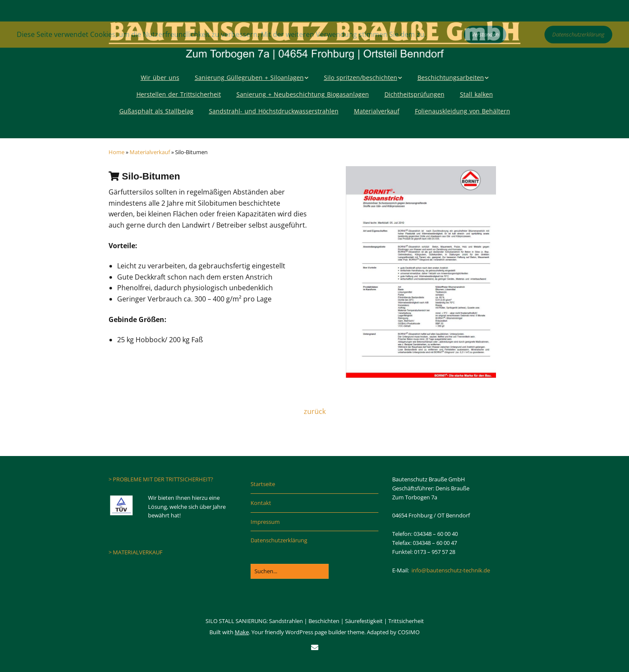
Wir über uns (160, 78)
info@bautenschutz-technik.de (451, 570)
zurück (315, 411)
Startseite (263, 484)
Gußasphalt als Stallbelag (156, 111)
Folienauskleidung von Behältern (463, 111)
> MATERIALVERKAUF (136, 552)
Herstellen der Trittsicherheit (179, 94)
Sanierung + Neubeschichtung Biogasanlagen (303, 94)
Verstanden (485, 34)
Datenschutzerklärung (279, 540)
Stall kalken (476, 94)
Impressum (265, 522)
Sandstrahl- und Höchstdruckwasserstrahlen (274, 111)
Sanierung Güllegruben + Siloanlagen (249, 78)
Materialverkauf (377, 111)
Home (116, 152)
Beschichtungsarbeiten (451, 78)
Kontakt (261, 503)
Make (242, 632)
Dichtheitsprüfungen (414, 94)
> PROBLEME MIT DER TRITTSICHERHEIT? (161, 479)
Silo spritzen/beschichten (361, 78)
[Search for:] (290, 571)
